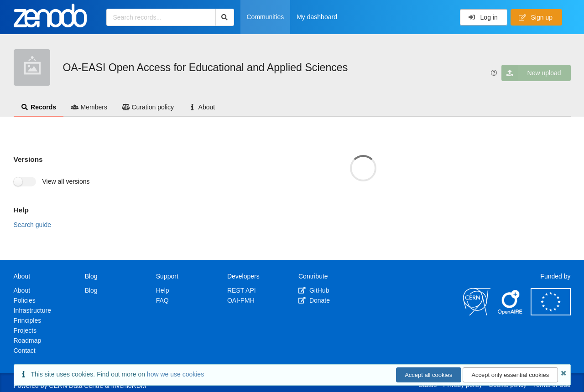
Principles (28, 320)
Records (39, 107)
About (202, 107)
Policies (25, 300)
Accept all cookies (428, 375)
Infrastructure (32, 310)
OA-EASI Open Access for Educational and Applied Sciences (206, 67)
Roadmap (28, 340)
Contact (25, 351)
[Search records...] (161, 17)
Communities (266, 17)
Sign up (536, 17)
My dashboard (317, 17)
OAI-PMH (241, 300)
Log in (483, 17)
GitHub (314, 290)
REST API (242, 290)
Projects (25, 330)
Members (89, 107)
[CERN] (477, 313)
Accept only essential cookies (510, 375)
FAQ (162, 300)
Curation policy (148, 107)
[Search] (225, 17)
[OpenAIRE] (511, 313)
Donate (314, 300)
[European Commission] (551, 313)
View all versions (66, 181)
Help (163, 290)
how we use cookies (175, 374)
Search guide (33, 225)
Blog (91, 290)
